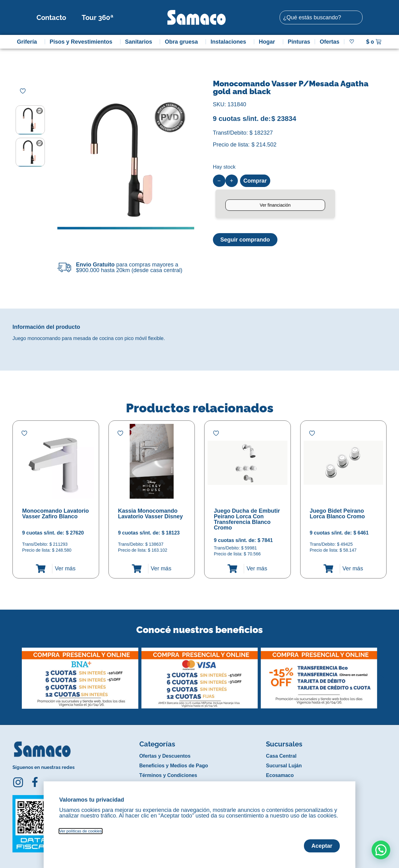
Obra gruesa (183, 42)
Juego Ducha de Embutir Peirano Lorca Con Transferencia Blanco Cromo (247, 519)
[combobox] (321, 17)
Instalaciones (230, 42)
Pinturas (299, 42)
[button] (17, 674)
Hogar (268, 42)
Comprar (255, 181)
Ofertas (330, 42)
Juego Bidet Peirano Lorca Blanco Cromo (337, 514)
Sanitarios (140, 42)
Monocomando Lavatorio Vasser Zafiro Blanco (55, 514)
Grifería (28, 42)
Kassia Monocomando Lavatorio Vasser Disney (151, 514)
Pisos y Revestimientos (82, 42)
